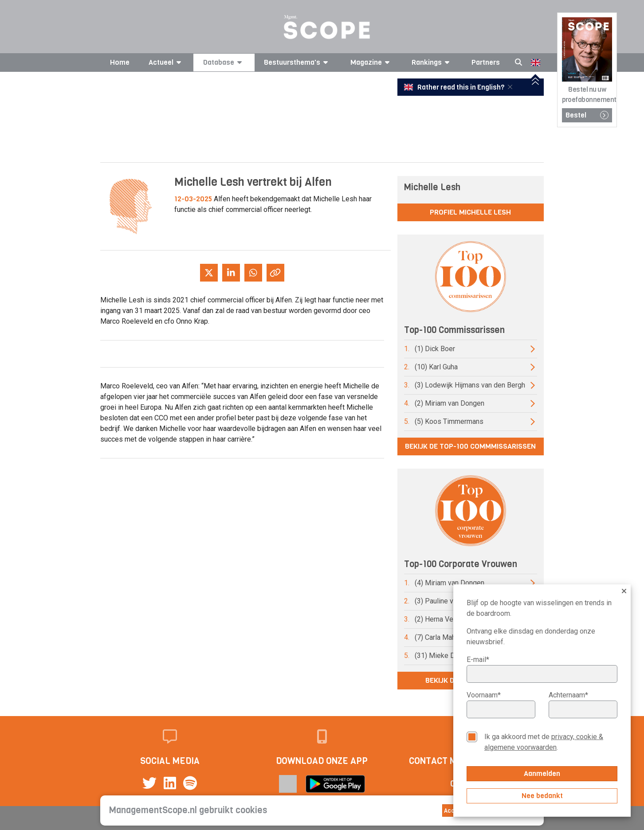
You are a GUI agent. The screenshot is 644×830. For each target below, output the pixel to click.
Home (120, 62)
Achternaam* (568, 695)
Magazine (371, 62)
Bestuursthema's (297, 62)
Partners (486, 62)
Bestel (587, 115)
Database (224, 62)
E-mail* (478, 660)
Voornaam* (484, 695)
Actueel (166, 62)
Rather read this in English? (455, 87)
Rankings (432, 62)
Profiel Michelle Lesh (470, 212)
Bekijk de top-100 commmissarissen (470, 446)
